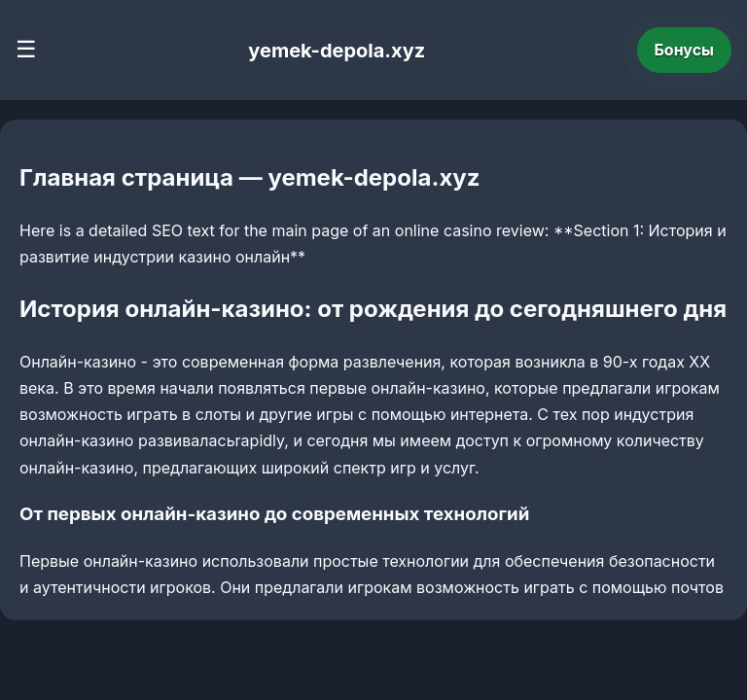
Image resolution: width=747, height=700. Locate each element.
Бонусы (685, 50)
